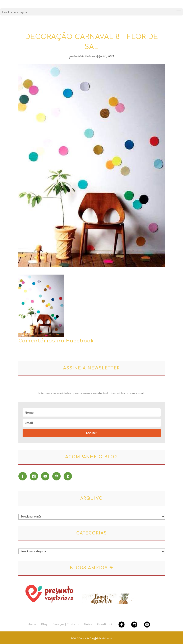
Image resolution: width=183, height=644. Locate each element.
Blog (44, 624)
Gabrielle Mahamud (85, 57)
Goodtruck (105, 624)
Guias (88, 624)
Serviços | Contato (66, 624)
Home (32, 624)
